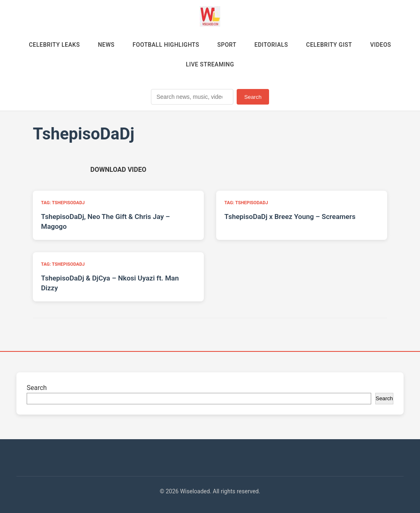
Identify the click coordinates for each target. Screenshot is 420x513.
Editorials (271, 45)
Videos (380, 45)
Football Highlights (166, 45)
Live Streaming (210, 64)
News (106, 45)
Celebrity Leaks (54, 45)
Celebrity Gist (329, 45)
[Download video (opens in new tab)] (118, 170)
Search (253, 97)
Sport (227, 45)
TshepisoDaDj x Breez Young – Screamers (290, 217)
